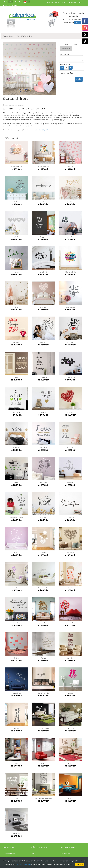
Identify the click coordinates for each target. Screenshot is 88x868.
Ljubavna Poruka (43, 622)
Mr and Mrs (16, 447)
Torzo (17, 762)
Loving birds (70, 482)
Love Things (17, 342)
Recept (43, 657)
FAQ (34, 853)
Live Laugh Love (16, 692)
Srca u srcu (70, 412)
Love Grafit (43, 272)
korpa (77, 22)
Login (80, 2)
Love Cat (70, 797)
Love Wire (70, 202)
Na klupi (70, 692)
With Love (17, 412)
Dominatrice (16, 832)
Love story (17, 622)
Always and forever (17, 517)
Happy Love (43, 237)
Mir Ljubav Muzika (43, 727)
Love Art (17, 377)
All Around (43, 447)
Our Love (16, 202)
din (10, 2)
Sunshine (70, 657)
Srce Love (43, 307)
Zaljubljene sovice (70, 272)
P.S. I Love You (70, 517)
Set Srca (17, 657)
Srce (16, 797)
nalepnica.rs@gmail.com (43, 130)
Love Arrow (43, 202)
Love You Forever (70, 237)
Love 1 (70, 762)
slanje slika (31, 19)
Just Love (43, 412)
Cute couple (43, 482)
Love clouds (43, 517)
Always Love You (43, 587)
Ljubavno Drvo (70, 622)
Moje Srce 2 (70, 727)
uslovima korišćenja (24, 864)
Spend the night (43, 692)
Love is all (43, 342)
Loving (17, 272)
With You (16, 482)
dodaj (79, 79)
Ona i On (16, 727)
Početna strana (10, 853)
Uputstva (50, 2)
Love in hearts (17, 237)
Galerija (35, 856)
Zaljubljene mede (17, 167)
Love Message (70, 307)
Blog (64, 2)
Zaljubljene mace (43, 167)
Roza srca (70, 167)
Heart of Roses (70, 552)
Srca (16, 307)
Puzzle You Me (70, 377)
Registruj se (72, 2)
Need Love (70, 342)
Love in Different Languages (43, 797)
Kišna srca (70, 587)
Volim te (17, 552)
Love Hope (43, 377)
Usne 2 (43, 762)
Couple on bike (16, 587)
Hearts (43, 552)
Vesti (63, 856)
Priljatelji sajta (66, 853)
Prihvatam (80, 864)
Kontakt (58, 2)
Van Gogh (70, 447)
